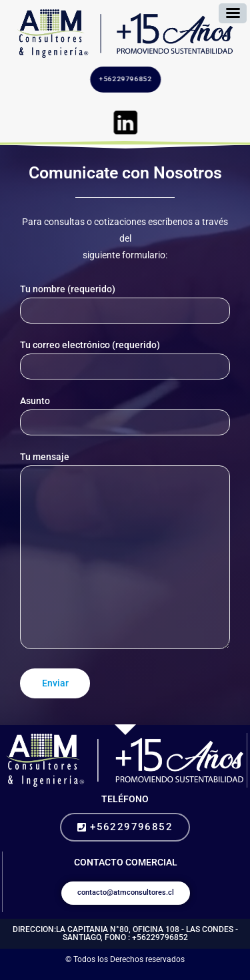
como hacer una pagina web (93, 973)
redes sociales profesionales (47, 973)
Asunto (125, 415)
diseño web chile (150, 973)
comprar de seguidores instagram (16, 972)
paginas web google (115, 973)
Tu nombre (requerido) (125, 304)
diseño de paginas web (105, 973)
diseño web (69, 973)
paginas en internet (211, 973)
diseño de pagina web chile (185, 973)
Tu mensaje (125, 553)
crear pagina (169, 973)
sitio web (85, 973)
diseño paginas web (130, 973)
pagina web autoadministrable (160, 973)
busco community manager (35, 973)
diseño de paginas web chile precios (199, 973)
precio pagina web (175, 973)
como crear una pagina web (77, 973)
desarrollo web (122, 973)
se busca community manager (234, 972)
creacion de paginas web (140, 973)
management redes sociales (60, 973)
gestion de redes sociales (222, 972)
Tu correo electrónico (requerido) (125, 360)
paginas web (218, 973)
